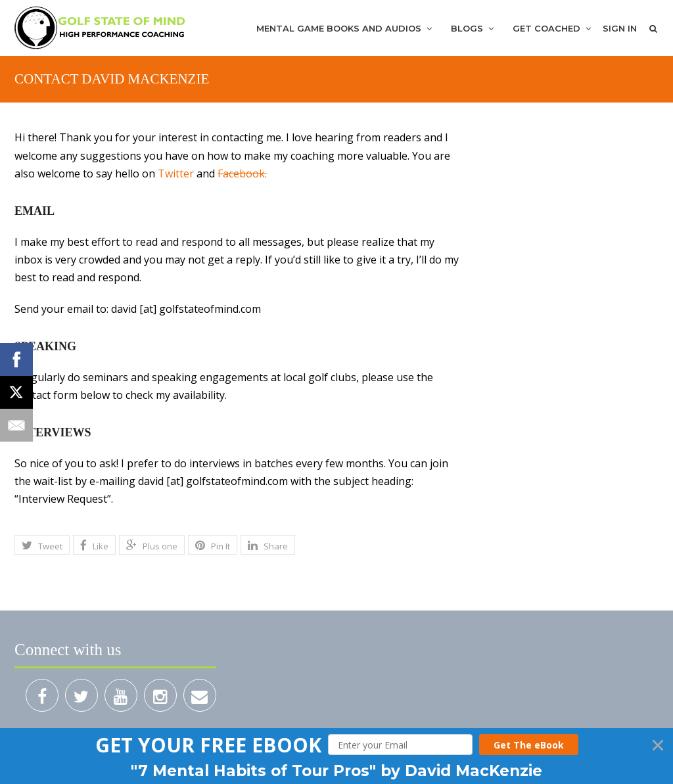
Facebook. (242, 173)
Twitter (176, 173)
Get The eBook (529, 745)
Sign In (620, 28)
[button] (208, 745)
